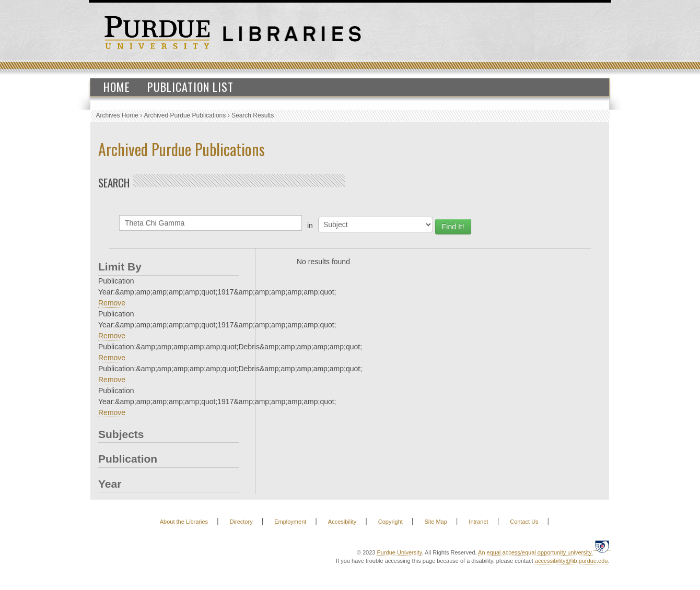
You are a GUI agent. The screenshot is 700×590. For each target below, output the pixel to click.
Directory (241, 522)
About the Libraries (184, 522)
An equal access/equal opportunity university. (535, 552)
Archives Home (117, 115)
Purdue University (399, 552)
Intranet (478, 522)
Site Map (435, 522)
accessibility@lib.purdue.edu (571, 561)
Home (117, 87)
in (310, 226)
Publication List (190, 87)
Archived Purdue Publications (185, 115)
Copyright (390, 522)
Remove (112, 303)
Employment (290, 522)
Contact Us (524, 522)
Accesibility (342, 522)
